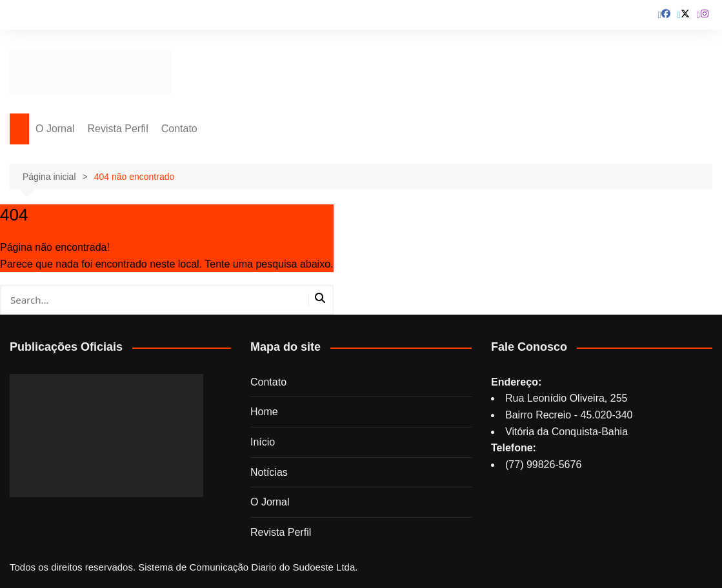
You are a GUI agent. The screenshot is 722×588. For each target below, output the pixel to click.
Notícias (269, 472)
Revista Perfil (117, 129)
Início (263, 442)
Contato (179, 129)
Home (264, 412)
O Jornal (55, 129)
